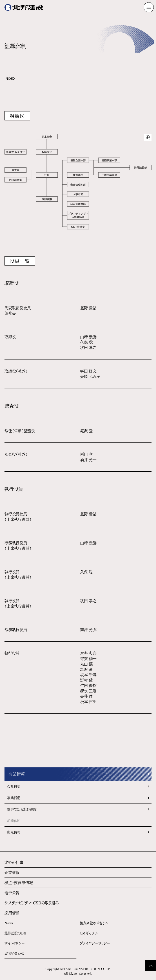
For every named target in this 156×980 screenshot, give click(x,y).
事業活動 (14, 798)
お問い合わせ (14, 953)
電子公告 (12, 893)
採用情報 (12, 913)
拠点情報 (14, 832)
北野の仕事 (14, 862)
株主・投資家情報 (19, 883)
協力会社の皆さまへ (94, 923)
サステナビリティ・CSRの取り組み (32, 903)
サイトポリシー (15, 943)
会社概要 (14, 786)
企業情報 (17, 774)
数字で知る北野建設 (22, 809)
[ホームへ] (24, 7)
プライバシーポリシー (95, 943)
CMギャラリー (90, 933)
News (9, 923)
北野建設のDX (16, 933)
